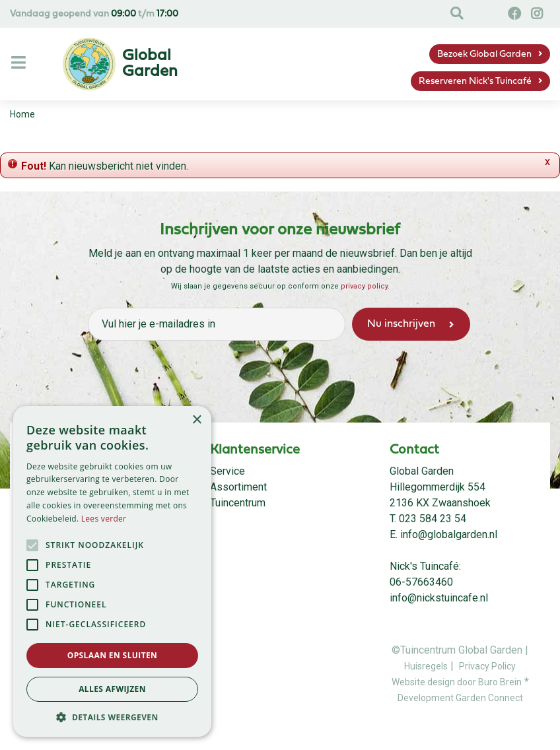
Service (227, 471)
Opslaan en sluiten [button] (113, 655)
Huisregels (426, 666)
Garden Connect (489, 698)
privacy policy (364, 286)
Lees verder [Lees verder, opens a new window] (104, 519)
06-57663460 (421, 582)
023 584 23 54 (433, 519)
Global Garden (422, 471)
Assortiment (238, 487)
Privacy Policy (487, 666)
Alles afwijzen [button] (112, 689)
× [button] (196, 420)
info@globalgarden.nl (449, 534)
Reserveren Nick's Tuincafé (475, 82)
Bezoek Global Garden (484, 54)
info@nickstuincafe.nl (439, 598)
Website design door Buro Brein (457, 682)
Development (427, 698)
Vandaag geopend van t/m (94, 14)
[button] (112, 717)
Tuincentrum (238, 503)
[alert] (112, 571)
